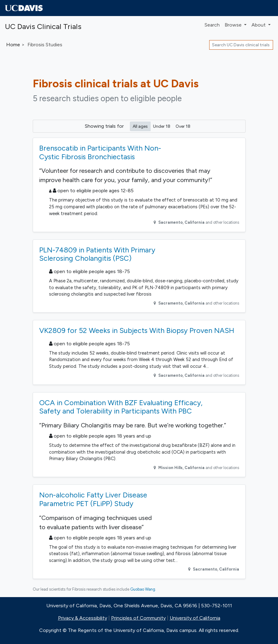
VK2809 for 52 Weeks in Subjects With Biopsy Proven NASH (137, 330)
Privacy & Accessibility (83, 618)
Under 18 (162, 126)
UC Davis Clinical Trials (43, 26)
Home (13, 45)
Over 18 (183, 126)
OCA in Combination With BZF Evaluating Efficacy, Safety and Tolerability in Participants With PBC (121, 407)
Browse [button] (234, 25)
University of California (195, 618)
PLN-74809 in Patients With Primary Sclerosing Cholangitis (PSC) (97, 254)
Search (212, 25)
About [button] (259, 25)
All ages (140, 126)
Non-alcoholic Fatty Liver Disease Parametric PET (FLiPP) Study (93, 499)
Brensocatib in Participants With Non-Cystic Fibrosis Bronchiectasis (100, 152)
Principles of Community (138, 618)
